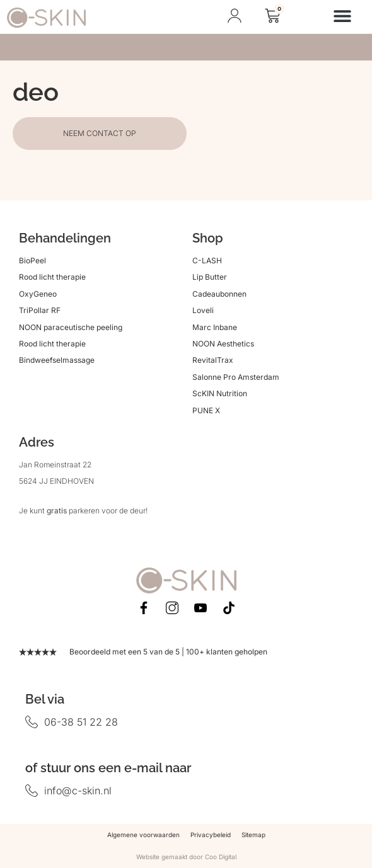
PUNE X (206, 410)
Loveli (203, 310)
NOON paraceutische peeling (71, 327)
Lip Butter (210, 277)
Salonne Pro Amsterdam (236, 377)
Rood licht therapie (52, 277)
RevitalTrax (213, 360)
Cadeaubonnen (219, 294)
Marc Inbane (215, 327)
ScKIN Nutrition (220, 393)
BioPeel (32, 260)
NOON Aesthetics (223, 344)
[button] (343, 15)
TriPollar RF (40, 310)
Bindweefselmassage (57, 360)
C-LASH (207, 260)
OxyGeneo (38, 294)
